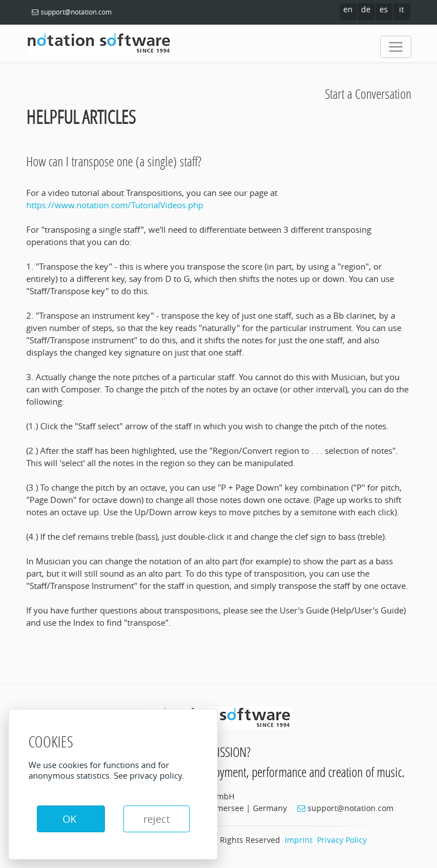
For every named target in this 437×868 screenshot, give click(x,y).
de (366, 9)
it (402, 9)
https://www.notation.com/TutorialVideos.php (115, 205)
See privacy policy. (149, 775)
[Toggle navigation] (396, 47)
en (348, 9)
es (384, 9)
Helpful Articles (81, 117)
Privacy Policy (342, 840)
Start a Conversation (368, 93)
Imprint (299, 840)
